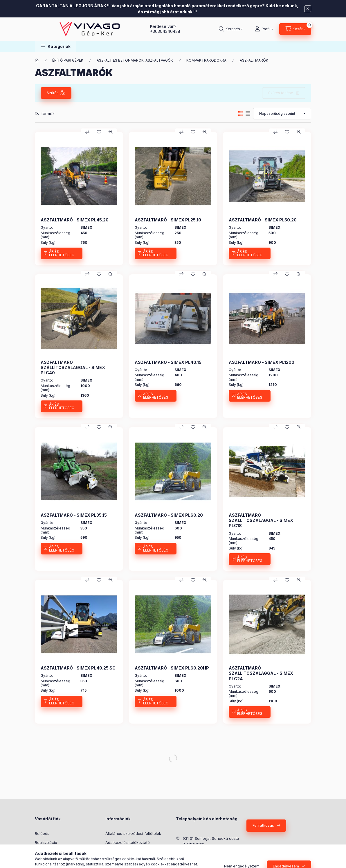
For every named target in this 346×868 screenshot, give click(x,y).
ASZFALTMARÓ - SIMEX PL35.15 (74, 515)
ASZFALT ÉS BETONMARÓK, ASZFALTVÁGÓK (135, 60)
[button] (56, 46)
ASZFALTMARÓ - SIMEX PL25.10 (168, 220)
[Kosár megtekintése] (295, 29)
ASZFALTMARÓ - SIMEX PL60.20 (169, 515)
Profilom (42, 851)
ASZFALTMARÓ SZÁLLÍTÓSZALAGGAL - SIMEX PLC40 (73, 367)
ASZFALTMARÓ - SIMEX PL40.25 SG (78, 668)
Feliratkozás (263, 825)
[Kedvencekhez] (99, 132)
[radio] (248, 113)
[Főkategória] (37, 60)
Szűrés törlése (281, 93)
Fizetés (112, 851)
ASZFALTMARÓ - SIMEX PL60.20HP (172, 668)
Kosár (40, 860)
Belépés (42, 833)
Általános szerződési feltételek (133, 833)
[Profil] (264, 29)
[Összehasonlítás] (87, 132)
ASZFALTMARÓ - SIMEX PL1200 (262, 362)
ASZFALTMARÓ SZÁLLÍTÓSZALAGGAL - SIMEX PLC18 (261, 520)
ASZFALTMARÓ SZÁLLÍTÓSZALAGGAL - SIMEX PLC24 (261, 673)
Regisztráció (46, 842)
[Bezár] (308, 9)
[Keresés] (231, 29)
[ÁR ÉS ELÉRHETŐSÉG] (62, 253)
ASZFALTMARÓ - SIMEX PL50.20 (263, 220)
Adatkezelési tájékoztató (128, 842)
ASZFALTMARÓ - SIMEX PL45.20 (75, 220)
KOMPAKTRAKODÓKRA (206, 60)
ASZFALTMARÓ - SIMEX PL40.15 (168, 362)
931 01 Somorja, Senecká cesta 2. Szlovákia (211, 841)
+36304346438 (165, 31)
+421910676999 (197, 862)
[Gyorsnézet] (111, 132)
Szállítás (113, 860)
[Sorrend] (282, 114)
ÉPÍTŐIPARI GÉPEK (68, 60)
